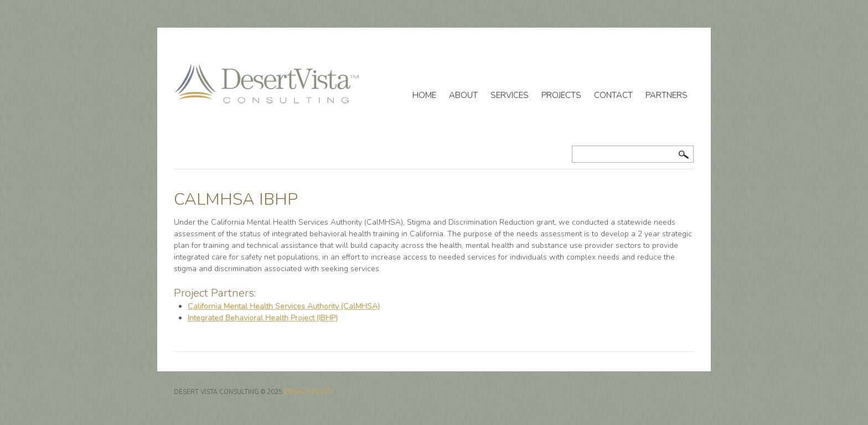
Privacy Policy (309, 392)
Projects (561, 95)
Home (424, 95)
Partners (666, 95)
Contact (613, 95)
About (463, 95)
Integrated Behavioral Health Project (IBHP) (263, 318)
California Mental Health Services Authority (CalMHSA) (284, 306)
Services (510, 95)
